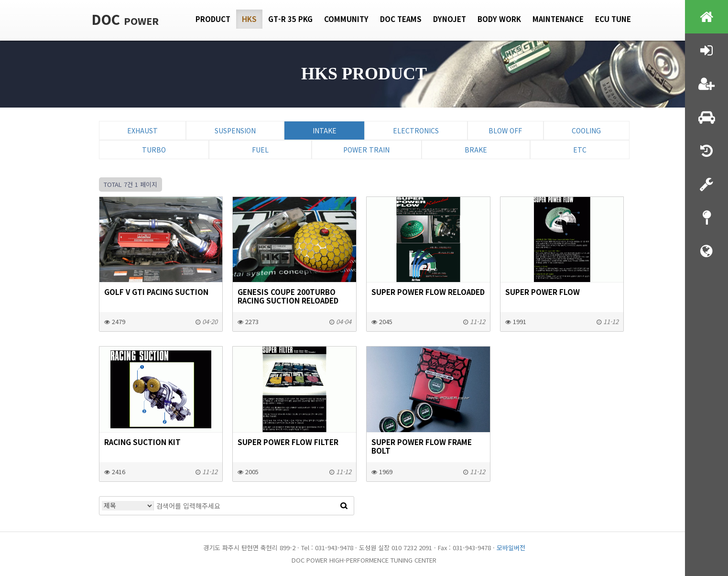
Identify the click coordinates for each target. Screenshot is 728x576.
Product (213, 19)
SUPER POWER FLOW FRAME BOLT (422, 446)
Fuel (260, 150)
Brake (476, 150)
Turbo (154, 150)
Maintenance (558, 19)
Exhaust (142, 130)
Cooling (586, 130)
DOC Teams (401, 19)
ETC (580, 150)
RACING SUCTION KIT (142, 442)
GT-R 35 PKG (290, 19)
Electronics (416, 130)
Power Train (366, 150)
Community (346, 19)
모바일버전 (511, 548)
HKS (249, 19)
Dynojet (450, 19)
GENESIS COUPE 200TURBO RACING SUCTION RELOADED (288, 296)
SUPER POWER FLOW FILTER (288, 442)
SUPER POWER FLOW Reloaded (428, 292)
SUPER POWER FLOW (543, 292)
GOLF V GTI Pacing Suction (156, 292)
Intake (325, 130)
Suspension (235, 130)
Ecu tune (613, 19)
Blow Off (505, 130)
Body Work (499, 19)
